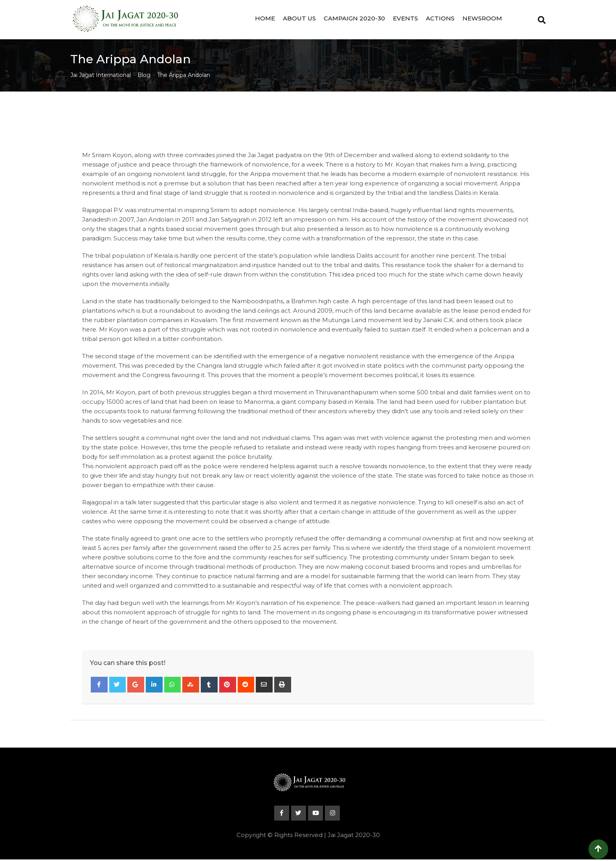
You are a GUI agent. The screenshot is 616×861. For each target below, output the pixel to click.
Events (405, 18)
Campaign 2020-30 (354, 18)
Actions (440, 18)
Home (265, 18)
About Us (299, 18)
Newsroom (482, 18)
